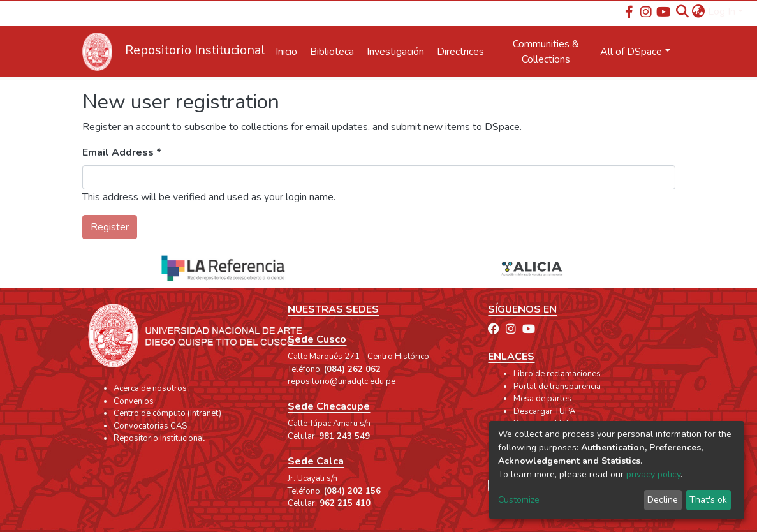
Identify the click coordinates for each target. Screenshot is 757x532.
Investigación (395, 52)
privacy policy (653, 474)
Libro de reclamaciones (557, 374)
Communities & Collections (546, 52)
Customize (519, 500)
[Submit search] (683, 11)
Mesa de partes (542, 399)
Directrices (460, 52)
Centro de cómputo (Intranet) (167, 413)
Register (110, 227)
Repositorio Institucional (159, 438)
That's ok (708, 500)
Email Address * (122, 152)
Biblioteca (332, 52)
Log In (722, 11)
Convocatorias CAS (150, 426)
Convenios (134, 401)
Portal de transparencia (557, 387)
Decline (663, 500)
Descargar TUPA (544, 411)
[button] (699, 11)
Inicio (286, 52)
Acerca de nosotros (150, 388)
